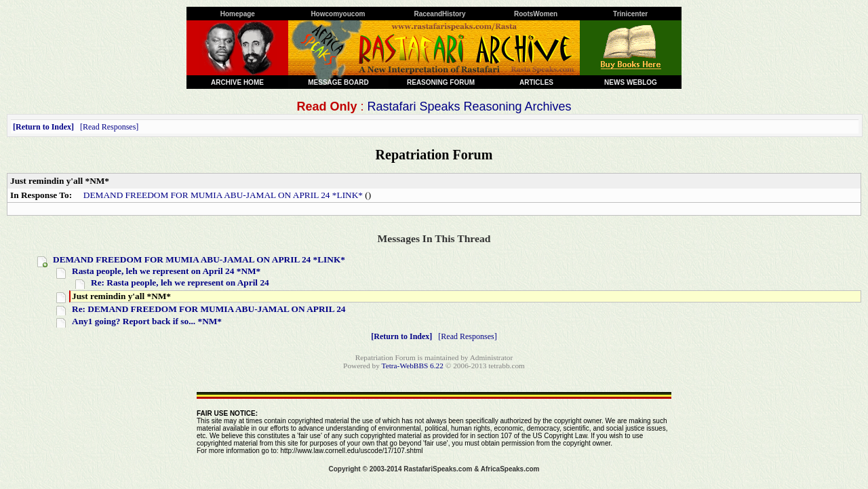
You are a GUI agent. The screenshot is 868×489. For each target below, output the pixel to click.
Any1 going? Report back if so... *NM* (147, 321)
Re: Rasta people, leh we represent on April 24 (180, 282)
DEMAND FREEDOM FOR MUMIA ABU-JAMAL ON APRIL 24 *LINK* (223, 195)
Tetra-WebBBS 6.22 (413, 366)
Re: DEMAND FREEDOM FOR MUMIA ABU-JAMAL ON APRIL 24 (209, 309)
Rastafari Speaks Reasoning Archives (469, 106)
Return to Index (43, 127)
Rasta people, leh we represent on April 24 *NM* (166, 271)
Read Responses (109, 127)
